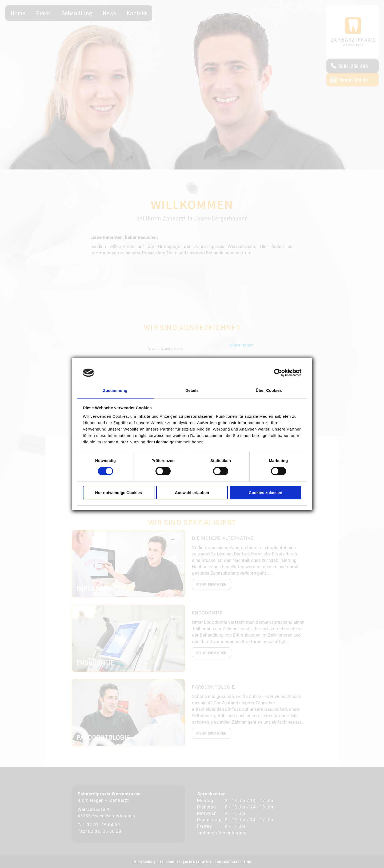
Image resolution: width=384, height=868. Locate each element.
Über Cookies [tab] (269, 390)
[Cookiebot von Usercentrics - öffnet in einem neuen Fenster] (278, 373)
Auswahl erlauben (192, 493)
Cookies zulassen (266, 493)
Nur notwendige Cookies (119, 493)
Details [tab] (192, 390)
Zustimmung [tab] (115, 390)
